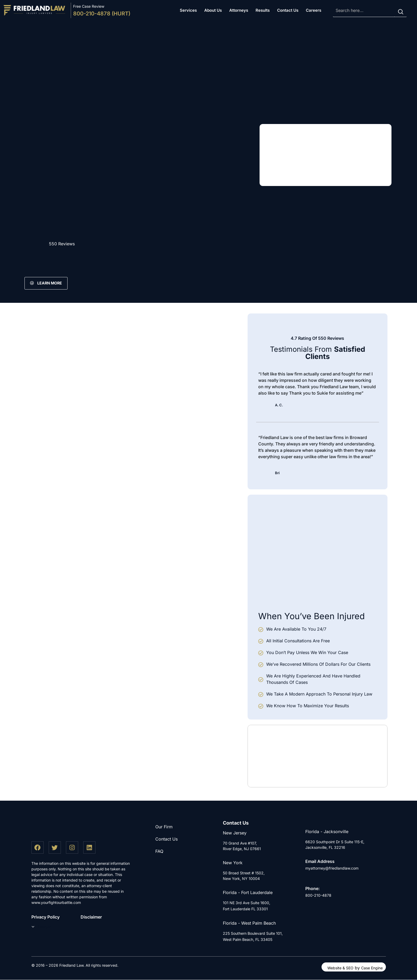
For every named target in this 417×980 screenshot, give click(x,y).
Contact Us (288, 10)
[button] (48, 927)
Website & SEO (340, 968)
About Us (213, 10)
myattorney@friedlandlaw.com (332, 868)
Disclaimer (91, 917)
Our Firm (164, 827)
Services (188, 10)
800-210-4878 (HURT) (102, 14)
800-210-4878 (318, 896)
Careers (314, 10)
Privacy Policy (45, 917)
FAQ (159, 851)
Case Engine (372, 968)
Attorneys (239, 10)
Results (263, 10)
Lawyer (45, 927)
